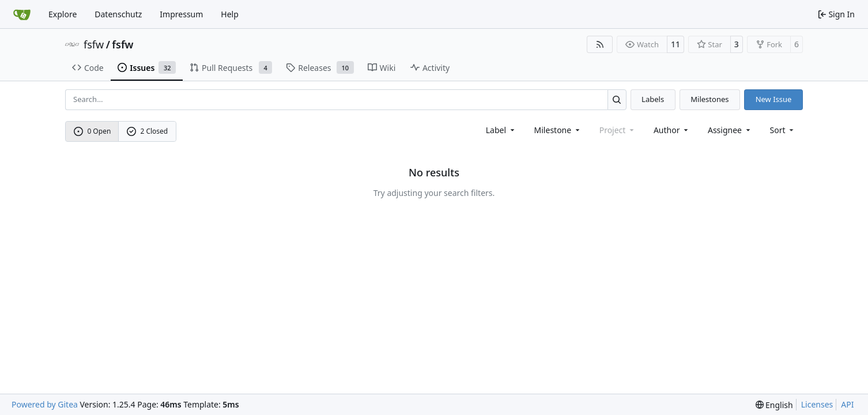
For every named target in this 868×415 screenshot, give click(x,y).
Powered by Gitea (45, 404)
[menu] (783, 130)
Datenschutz (118, 14)
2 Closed (148, 131)
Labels (653, 99)
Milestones (710, 99)
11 (675, 44)
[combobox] (501, 130)
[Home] (22, 14)
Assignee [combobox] (730, 130)
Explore (63, 14)
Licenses (817, 404)
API (847, 404)
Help (230, 14)
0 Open (93, 131)
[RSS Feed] (600, 44)
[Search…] (617, 99)
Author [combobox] (672, 130)
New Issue (774, 99)
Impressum (181, 14)
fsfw (94, 44)
